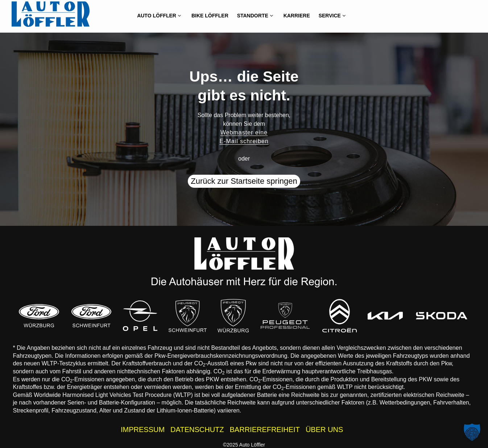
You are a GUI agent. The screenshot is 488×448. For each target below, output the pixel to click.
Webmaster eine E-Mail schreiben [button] (244, 137)
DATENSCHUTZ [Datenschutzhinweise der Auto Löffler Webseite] (197, 430)
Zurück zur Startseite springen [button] (244, 181)
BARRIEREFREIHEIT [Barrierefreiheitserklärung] (265, 430)
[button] (472, 432)
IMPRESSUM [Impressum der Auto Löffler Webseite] (143, 430)
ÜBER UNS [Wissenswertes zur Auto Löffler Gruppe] (324, 430)
